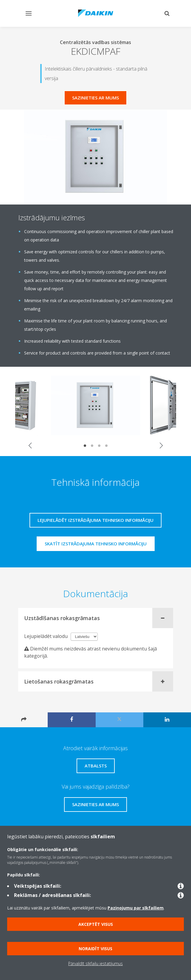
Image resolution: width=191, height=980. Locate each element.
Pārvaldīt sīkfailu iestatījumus (95, 963)
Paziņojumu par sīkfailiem (136, 908)
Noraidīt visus (95, 949)
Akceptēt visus (96, 924)
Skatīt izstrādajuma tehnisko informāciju (96, 544)
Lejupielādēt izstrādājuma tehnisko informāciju (95, 520)
